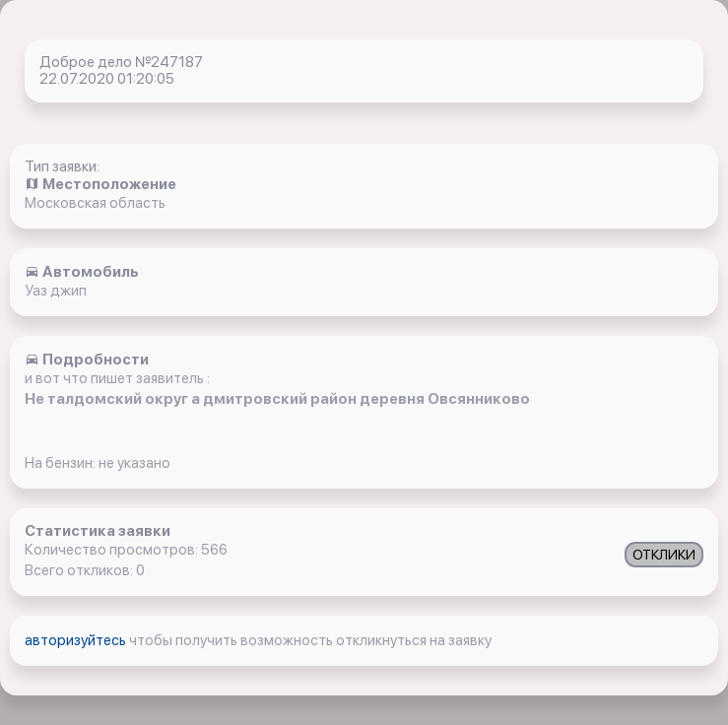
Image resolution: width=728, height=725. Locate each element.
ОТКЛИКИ (664, 555)
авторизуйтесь (77, 640)
